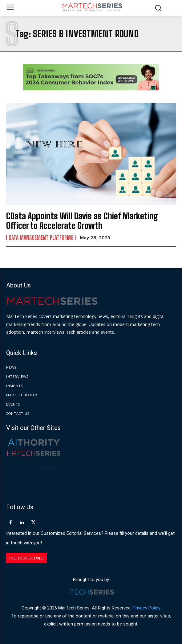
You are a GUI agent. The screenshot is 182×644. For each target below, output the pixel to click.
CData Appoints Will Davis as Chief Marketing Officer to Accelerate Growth (82, 221)
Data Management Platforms (41, 237)
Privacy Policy (147, 608)
